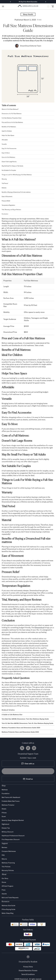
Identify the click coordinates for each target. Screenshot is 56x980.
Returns (4, 859)
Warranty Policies (8, 870)
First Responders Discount (11, 839)
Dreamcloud (40, 628)
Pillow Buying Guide (8, 909)
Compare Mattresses (9, 851)
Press (4, 890)
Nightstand (5, 824)
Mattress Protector (8, 805)
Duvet (4, 816)
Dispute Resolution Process (28, 970)
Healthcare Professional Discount (13, 836)
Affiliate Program (7, 886)
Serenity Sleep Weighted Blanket (13, 820)
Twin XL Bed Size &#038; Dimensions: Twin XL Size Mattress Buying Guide (27, 723)
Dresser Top (6, 828)
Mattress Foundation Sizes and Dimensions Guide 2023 (21, 728)
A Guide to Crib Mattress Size (12, 715)
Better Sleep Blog (7, 913)
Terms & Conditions (28, 974)
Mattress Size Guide (8, 906)
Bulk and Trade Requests (10, 898)
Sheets (4, 809)
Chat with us (28, 764)
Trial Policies (6, 867)
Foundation (6, 793)
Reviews (4, 847)
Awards (4, 894)
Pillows (4, 813)
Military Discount (8, 832)
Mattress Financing (8, 863)
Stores (4, 882)
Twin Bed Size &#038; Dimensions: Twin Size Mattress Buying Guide (25, 719)
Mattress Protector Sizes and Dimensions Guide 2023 (20, 732)
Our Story (5, 878)
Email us (28, 779)
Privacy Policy (28, 967)
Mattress (5, 790)
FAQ (3, 855)
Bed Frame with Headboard (11, 797)
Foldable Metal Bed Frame (11, 801)
